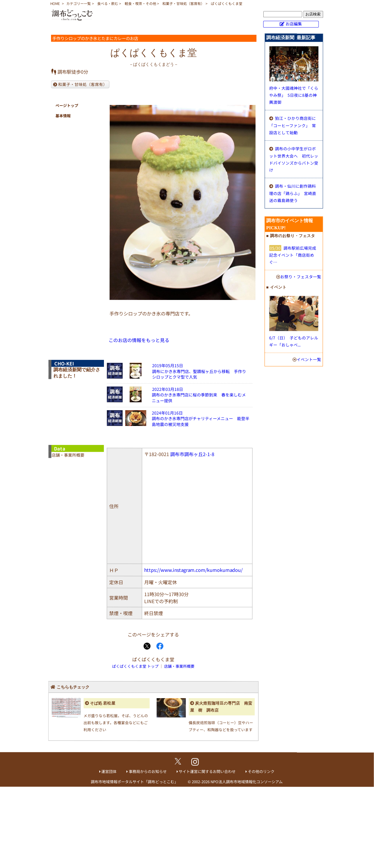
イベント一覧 (309, 359)
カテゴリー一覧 (79, 3)
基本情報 (63, 116)
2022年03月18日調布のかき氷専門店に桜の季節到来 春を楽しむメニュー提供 (199, 395)
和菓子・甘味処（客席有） (183, 3)
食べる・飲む (108, 3)
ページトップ (67, 105)
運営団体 (109, 771)
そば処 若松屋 (103, 703)
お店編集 (294, 24)
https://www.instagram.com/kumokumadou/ (193, 570)
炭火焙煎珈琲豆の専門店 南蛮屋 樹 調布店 (221, 707)
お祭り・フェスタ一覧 (301, 277)
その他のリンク (261, 771)
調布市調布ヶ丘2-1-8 (192, 454)
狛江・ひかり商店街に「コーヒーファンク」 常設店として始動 (293, 125)
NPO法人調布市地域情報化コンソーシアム (247, 782)
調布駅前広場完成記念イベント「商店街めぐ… (293, 255)
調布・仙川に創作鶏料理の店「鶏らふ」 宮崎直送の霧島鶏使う (293, 193)
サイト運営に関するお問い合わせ (207, 771)
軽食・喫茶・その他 (140, 3)
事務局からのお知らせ (148, 771)
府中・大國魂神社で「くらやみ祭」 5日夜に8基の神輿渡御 (294, 95)
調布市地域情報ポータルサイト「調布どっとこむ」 (134, 781)
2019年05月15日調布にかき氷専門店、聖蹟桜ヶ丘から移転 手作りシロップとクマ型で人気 (199, 371)
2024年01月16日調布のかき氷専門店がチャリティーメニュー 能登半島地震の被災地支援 (201, 419)
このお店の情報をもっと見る (139, 340)
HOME (55, 3)
